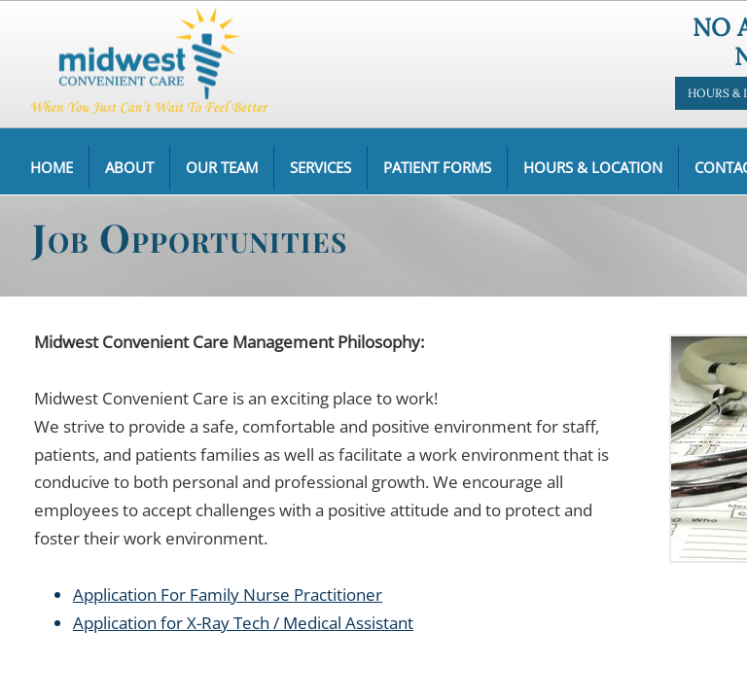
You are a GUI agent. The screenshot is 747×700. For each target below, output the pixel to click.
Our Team (222, 167)
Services (320, 167)
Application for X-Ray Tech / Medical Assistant (243, 623)
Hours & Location (593, 167)
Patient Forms (437, 167)
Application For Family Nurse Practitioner (228, 595)
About (129, 167)
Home (52, 167)
